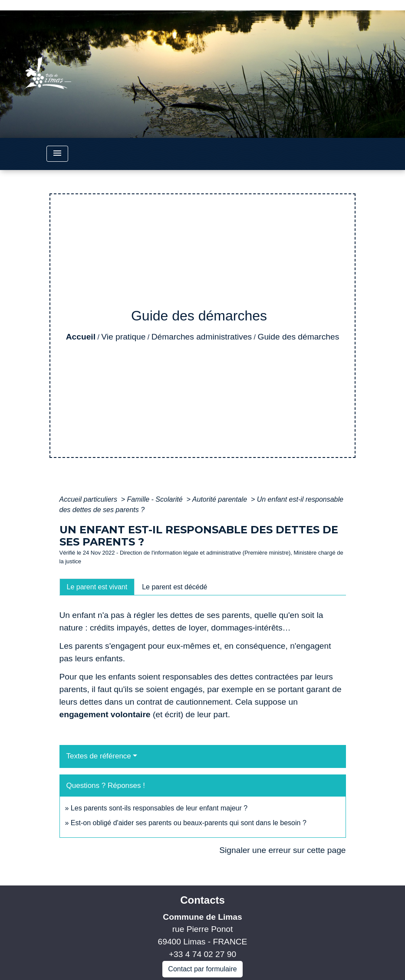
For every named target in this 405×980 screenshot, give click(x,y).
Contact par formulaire (202, 969)
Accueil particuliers (89, 499)
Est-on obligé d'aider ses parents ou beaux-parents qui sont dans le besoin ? (189, 823)
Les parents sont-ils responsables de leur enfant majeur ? (159, 808)
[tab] (97, 587)
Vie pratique (123, 337)
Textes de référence (99, 756)
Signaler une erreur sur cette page (282, 850)
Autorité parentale (221, 499)
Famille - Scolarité (156, 499)
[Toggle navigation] (57, 154)
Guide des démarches (299, 337)
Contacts (202, 900)
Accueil (81, 337)
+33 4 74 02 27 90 (202, 954)
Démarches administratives (202, 337)
